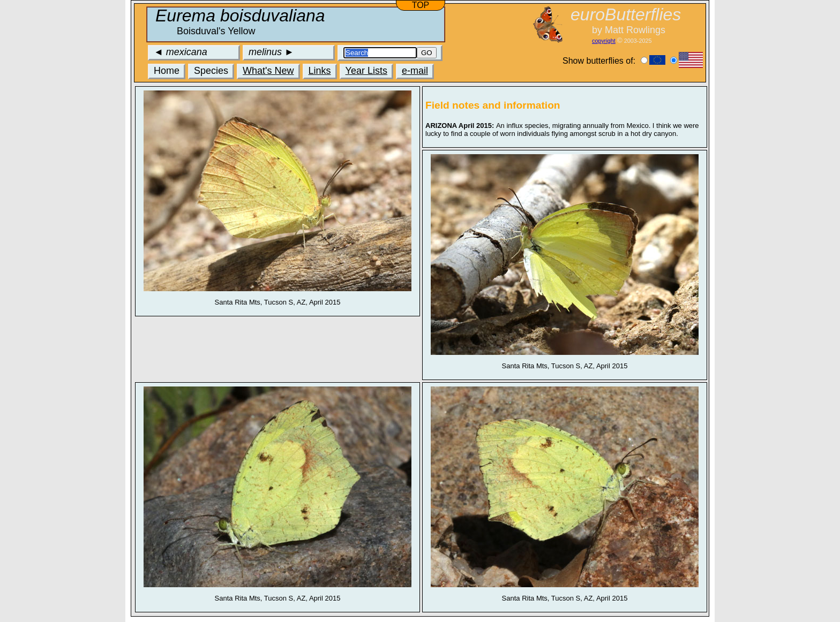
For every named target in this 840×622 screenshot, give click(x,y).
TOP (421, 5)
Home (167, 71)
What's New (268, 71)
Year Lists (366, 71)
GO (427, 53)
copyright (604, 41)
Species (211, 71)
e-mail (415, 71)
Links (320, 71)
